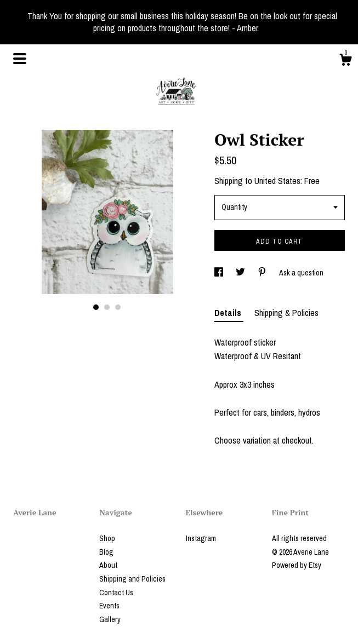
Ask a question (301, 273)
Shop (107, 538)
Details (229, 313)
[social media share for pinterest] (263, 273)
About (108, 565)
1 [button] (96, 307)
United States (277, 181)
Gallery (110, 619)
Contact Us (116, 593)
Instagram (201, 538)
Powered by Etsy (297, 565)
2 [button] (107, 307)
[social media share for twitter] (241, 273)
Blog (106, 552)
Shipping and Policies (132, 579)
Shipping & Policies (286, 313)
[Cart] (345, 61)
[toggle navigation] (20, 59)
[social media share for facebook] (220, 273)
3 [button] (118, 307)
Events (109, 606)
